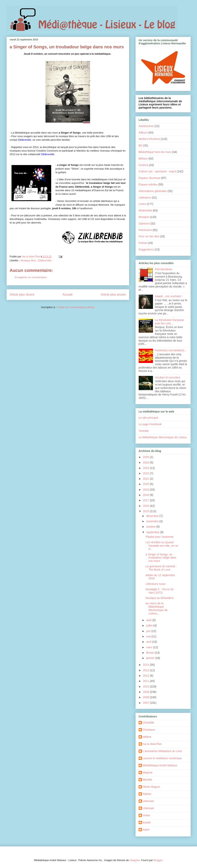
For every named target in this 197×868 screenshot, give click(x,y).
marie (146, 830)
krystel (147, 822)
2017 (146, 500)
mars (150, 647)
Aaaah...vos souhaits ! (169, 296)
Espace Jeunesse (150, 178)
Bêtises (143, 159)
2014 (146, 665)
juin (149, 631)
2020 (146, 484)
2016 (146, 506)
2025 (146, 457)
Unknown (148, 801)
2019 (146, 490)
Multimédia (145, 210)
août (149, 620)
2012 (146, 676)
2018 (146, 495)
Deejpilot (135, 860)
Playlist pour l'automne (159, 537)
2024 (146, 462)
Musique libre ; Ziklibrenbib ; (37, 260)
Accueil (67, 295)
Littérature (145, 198)
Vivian (146, 815)
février (150, 653)
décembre (153, 516)
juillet (150, 625)
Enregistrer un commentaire (31, 277)
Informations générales (153, 191)
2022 (146, 473)
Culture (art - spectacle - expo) (157, 171)
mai (149, 636)
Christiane (149, 730)
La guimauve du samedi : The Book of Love (161, 568)
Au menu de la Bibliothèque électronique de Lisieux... (156, 608)
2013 (146, 670)
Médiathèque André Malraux (160, 765)
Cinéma (143, 165)
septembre (153, 532)
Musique (144, 217)
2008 (146, 697)
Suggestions (146, 249)
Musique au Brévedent (159, 598)
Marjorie (148, 773)
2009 (146, 692)
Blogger (158, 860)
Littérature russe (155, 584)
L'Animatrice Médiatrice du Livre (162, 751)
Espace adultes (148, 184)
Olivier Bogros (151, 787)
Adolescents (146, 126)
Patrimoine (145, 230)
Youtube (144, 431)
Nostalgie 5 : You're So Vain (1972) (159, 591)
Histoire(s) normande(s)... (171, 350)
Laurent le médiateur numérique (162, 758)
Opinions (144, 223)
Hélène (147, 737)
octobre (151, 527)
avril (149, 642)
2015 (146, 511)
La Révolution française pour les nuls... (169, 322)
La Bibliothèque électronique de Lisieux (163, 437)
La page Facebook (150, 424)
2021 (146, 479)
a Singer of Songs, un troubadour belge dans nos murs (161, 558)
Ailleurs (143, 133)
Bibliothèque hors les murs (155, 152)
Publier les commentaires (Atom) (76, 307)
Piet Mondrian (163, 269)
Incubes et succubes (168, 377)
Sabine (147, 794)
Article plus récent (22, 295)
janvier (151, 658)
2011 (146, 681)
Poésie (143, 243)
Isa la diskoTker (152, 744)
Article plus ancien (113, 295)
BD (141, 145)
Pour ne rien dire (149, 236)
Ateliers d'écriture (149, 139)
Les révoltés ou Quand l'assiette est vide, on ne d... (162, 546)
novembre (153, 521)
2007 (146, 703)
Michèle (147, 780)
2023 (146, 468)
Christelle (148, 723)
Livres (142, 204)
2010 (146, 687)
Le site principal (148, 418)
